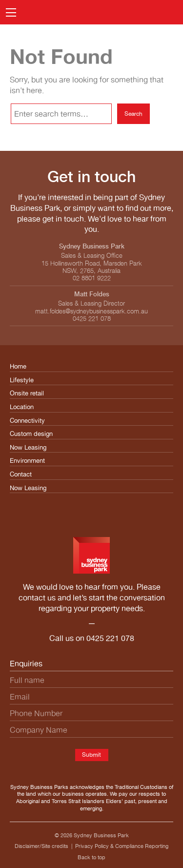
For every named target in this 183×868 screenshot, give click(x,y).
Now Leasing (28, 447)
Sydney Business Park (101, 835)
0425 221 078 (110, 638)
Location (22, 407)
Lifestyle (22, 380)
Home (18, 366)
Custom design (31, 434)
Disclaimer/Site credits (41, 846)
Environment (27, 461)
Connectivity (27, 421)
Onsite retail (27, 393)
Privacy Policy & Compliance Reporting (122, 846)
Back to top (91, 857)
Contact (21, 474)
